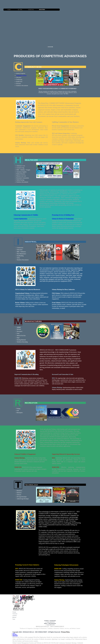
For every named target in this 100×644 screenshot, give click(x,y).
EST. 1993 (32, 10)
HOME (21, 10)
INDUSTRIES (54, 10)
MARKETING (43, 10)
